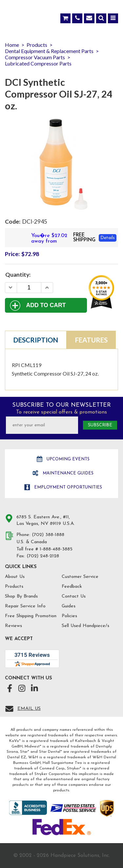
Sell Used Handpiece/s (85, 626)
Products (14, 587)
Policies (69, 616)
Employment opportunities (67, 487)
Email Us (29, 709)
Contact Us (74, 596)
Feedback (72, 587)
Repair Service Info (25, 606)
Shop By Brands (21, 596)
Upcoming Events (67, 459)
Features (91, 340)
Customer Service (80, 577)
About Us (15, 577)
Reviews (13, 626)
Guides (69, 606)
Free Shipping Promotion (31, 616)
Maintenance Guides (67, 473)
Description (36, 340)
